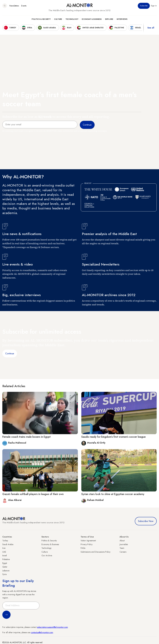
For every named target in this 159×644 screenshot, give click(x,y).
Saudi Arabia (8, 544)
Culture (58, 19)
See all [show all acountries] (151, 28)
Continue (10, 354)
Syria (4, 574)
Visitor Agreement (88, 541)
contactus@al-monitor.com (42, 632)
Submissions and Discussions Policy (95, 552)
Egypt (5, 563)
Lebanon (6, 571)
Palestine (6, 559)
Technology (72, 19)
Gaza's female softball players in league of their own (33, 494)
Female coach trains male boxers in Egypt (26, 437)
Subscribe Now (146, 521)
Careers (123, 552)
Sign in (154, 6)
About (122, 541)
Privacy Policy (87, 544)
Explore (109, 19)
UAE (4, 552)
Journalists (124, 544)
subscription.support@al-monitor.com (52, 627)
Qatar (5, 567)
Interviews (122, 19)
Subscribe (144, 6)
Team (122, 548)
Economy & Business (92, 19)
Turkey (5, 541)
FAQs (83, 548)
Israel (5, 555)
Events (24, 6)
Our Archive (47, 555)
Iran (4, 548)
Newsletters (14, 6)
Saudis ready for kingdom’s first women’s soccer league (113, 437)
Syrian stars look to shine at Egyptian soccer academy (113, 494)
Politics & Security (41, 19)
